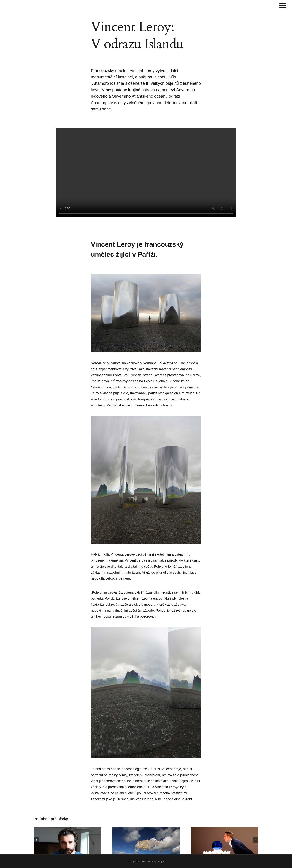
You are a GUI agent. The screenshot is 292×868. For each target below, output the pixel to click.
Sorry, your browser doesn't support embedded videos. (146, 173)
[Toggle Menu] (283, 5)
